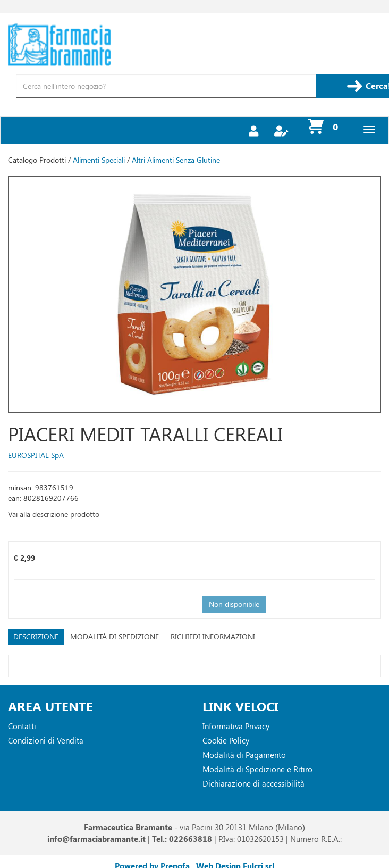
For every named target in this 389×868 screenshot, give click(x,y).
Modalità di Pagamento (244, 755)
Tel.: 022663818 (182, 839)
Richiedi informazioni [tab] (213, 636)
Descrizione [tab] (36, 636)
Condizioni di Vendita (46, 740)
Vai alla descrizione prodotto (54, 514)
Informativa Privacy (236, 726)
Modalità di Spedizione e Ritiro (257, 769)
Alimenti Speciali (99, 160)
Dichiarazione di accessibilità (253, 783)
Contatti (22, 726)
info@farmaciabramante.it (96, 839)
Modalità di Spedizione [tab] (115, 636)
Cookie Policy (226, 740)
